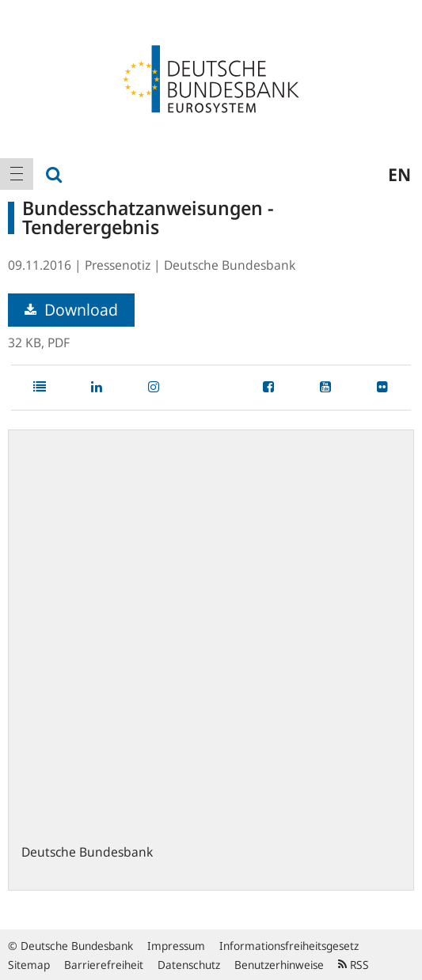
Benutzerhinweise (279, 965)
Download (71, 310)
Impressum (176, 946)
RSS (354, 965)
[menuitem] (17, 174)
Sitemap (29, 965)
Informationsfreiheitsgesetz (289, 946)
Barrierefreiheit (104, 965)
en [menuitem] (399, 174)
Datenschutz (189, 965)
